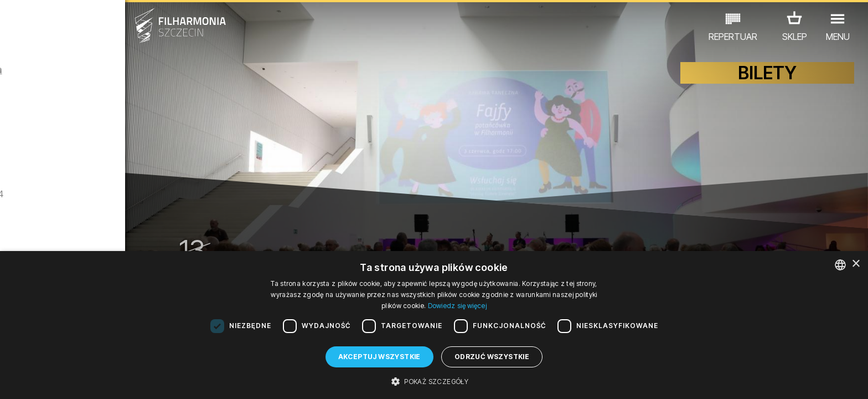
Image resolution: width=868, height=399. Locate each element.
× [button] (856, 264)
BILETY (767, 82)
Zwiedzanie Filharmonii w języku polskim (133, 218)
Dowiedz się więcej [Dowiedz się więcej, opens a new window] (457, 306)
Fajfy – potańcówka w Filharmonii (123, 94)
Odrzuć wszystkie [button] (492, 357)
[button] (434, 381)
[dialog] (434, 325)
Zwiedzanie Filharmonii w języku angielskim (133, 156)
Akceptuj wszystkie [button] (379, 357)
